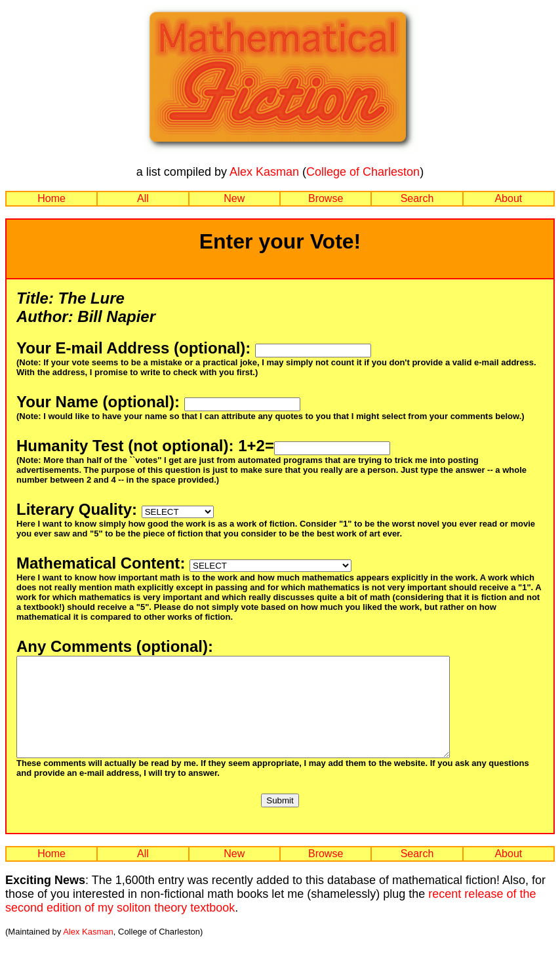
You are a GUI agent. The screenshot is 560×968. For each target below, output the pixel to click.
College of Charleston (363, 172)
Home (51, 198)
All (143, 198)
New (234, 198)
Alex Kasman (264, 172)
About (508, 198)
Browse (326, 198)
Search (417, 198)
